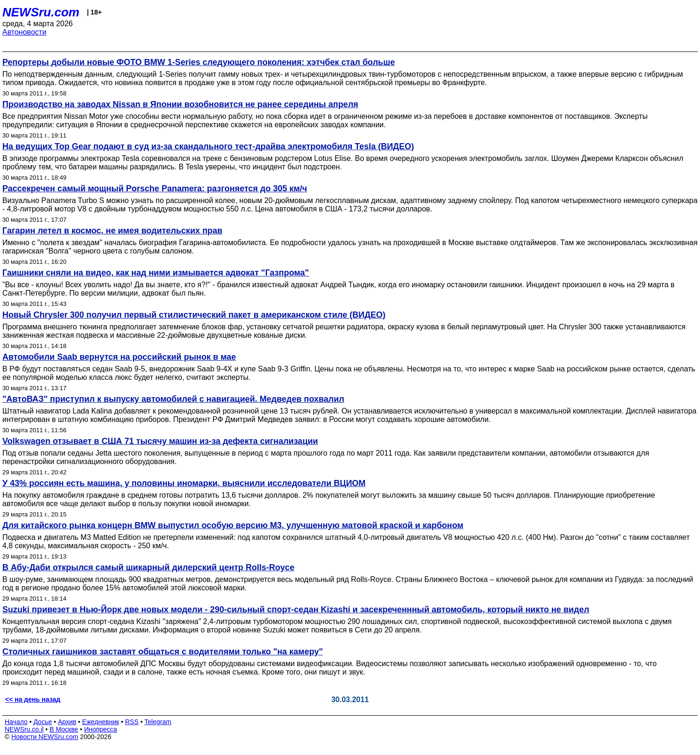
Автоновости (24, 32)
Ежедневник (101, 722)
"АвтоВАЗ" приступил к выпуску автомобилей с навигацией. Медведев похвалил (173, 399)
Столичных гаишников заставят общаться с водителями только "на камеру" (163, 652)
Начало (16, 722)
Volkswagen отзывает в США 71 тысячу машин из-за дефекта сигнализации (160, 441)
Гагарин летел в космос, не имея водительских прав (112, 231)
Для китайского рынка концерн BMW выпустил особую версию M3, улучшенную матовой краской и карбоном (233, 525)
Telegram (158, 722)
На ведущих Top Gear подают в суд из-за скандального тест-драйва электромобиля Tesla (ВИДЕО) (208, 146)
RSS (132, 722)
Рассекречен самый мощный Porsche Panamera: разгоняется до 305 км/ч (155, 189)
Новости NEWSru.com (45, 737)
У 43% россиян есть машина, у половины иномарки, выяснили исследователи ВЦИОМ (184, 483)
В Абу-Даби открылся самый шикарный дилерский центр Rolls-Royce (148, 567)
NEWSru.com (41, 12)
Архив (67, 722)
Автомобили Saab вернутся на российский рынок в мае (119, 357)
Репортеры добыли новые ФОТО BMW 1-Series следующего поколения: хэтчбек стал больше (199, 62)
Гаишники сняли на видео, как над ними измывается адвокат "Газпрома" (156, 273)
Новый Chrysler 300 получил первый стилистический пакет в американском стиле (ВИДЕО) (194, 315)
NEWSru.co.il (24, 729)
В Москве (64, 729)
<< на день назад (33, 699)
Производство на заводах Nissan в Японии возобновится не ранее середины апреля (180, 104)
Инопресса (101, 729)
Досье (43, 722)
